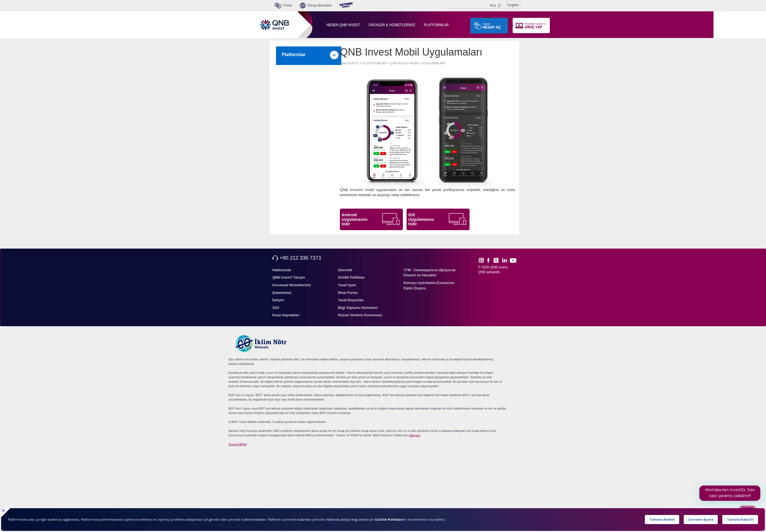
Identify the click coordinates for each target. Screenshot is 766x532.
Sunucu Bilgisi (244, 446)
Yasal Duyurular (351, 300)
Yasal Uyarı (347, 285)
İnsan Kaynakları (286, 315)
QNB (482, 272)
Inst (481, 260)
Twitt (499, 260)
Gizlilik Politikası (351, 277)
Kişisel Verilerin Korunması (360, 315)
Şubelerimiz (282, 293)
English (513, 5)
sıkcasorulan (407, 437)
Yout (513, 260)
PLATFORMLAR (436, 25)
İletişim (278, 300)
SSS (276, 308)
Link (505, 260)
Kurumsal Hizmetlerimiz (292, 285)
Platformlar (310, 55)
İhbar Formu (348, 293)
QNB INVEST (349, 63)
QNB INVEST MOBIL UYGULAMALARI (418, 63)
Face (490, 260)
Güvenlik (345, 270)
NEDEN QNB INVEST (343, 25)
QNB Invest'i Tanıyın (289, 277)
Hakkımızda (282, 270)
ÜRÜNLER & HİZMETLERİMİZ (392, 25)
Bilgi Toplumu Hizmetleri (358, 308)
